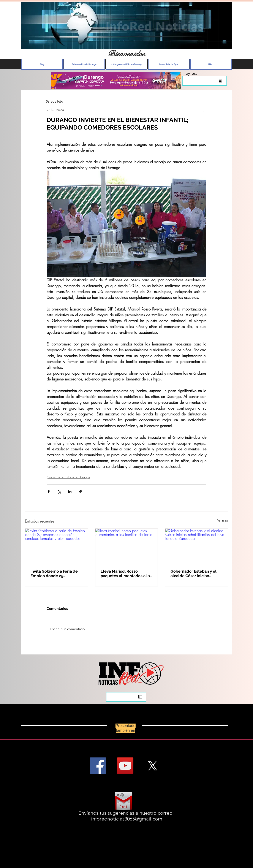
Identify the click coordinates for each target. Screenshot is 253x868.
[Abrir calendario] (220, 81)
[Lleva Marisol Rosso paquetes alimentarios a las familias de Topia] (127, 546)
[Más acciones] (204, 110)
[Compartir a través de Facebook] (49, 492)
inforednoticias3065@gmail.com (127, 819)
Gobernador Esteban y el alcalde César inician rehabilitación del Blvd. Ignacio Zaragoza (194, 573)
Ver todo (223, 520)
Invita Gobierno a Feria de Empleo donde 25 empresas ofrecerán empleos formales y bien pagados (54, 573)
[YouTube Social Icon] (125, 766)
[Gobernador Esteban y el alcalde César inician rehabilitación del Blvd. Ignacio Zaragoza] (197, 546)
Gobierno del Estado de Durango (69, 477)
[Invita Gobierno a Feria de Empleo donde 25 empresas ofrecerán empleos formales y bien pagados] (56, 546)
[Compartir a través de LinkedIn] (70, 492)
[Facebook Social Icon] (98, 766)
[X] (152, 766)
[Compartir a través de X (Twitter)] (59, 492)
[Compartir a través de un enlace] (80, 492)
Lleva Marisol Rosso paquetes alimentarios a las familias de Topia (126, 573)
